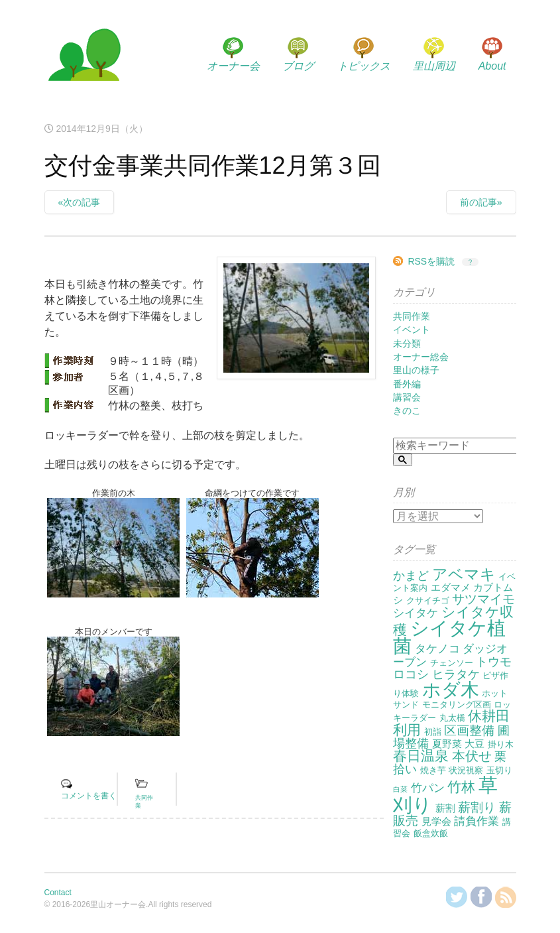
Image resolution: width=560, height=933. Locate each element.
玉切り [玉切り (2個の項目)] (499, 770)
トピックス (364, 66)
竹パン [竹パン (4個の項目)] (428, 788)
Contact (58, 893)
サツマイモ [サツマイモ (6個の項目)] (483, 599)
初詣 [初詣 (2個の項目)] (433, 732)
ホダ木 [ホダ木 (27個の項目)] (451, 690)
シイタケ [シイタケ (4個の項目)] (416, 613)
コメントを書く (89, 796)
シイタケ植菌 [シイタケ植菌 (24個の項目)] (449, 638)
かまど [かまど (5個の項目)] (411, 576)
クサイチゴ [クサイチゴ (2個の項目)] (428, 600)
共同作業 (412, 316)
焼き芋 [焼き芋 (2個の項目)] (433, 770)
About (492, 66)
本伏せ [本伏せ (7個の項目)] (472, 756)
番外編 (407, 384)
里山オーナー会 (84, 57)
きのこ (407, 410)
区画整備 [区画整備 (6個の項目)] (469, 730)
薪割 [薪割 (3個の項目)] (445, 808)
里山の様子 (416, 370)
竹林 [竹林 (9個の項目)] (461, 787)
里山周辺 (434, 66)
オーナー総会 (421, 357)
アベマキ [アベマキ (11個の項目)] (464, 574)
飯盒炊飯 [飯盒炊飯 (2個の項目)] (431, 833)
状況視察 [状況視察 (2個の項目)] (466, 770)
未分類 (407, 343)
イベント (412, 330)
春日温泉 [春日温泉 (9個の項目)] (421, 756)
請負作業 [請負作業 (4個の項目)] (476, 821)
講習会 (407, 397)
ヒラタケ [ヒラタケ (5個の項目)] (456, 674)
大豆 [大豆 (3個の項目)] (475, 744)
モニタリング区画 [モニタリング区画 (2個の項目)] (457, 705)
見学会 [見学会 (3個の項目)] (436, 821)
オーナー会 (233, 66)
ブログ (298, 66)
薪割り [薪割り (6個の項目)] (477, 807)
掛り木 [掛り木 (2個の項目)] (501, 744)
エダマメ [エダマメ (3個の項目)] (451, 587)
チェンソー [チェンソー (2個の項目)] (452, 663)
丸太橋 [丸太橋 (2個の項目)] (452, 718)
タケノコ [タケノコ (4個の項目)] (437, 649)
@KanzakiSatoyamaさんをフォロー (457, 897)
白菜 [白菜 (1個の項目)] (400, 789)
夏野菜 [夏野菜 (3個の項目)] (447, 744)
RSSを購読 (431, 261)
